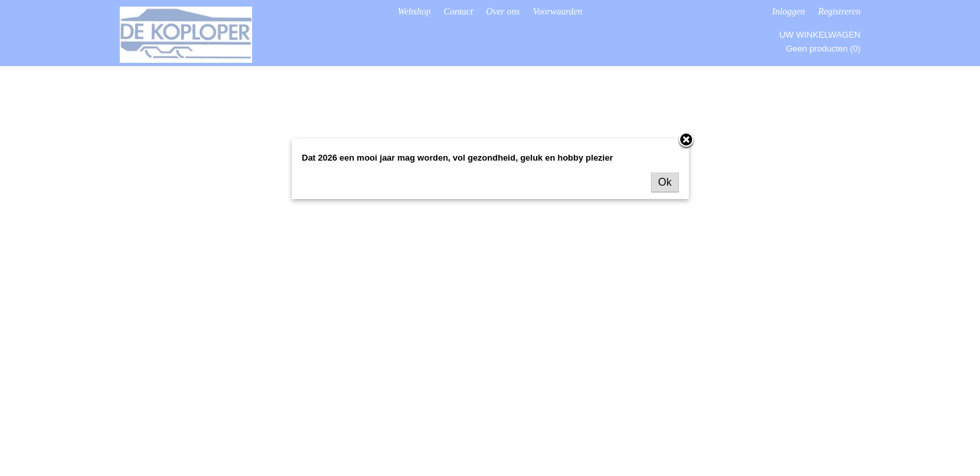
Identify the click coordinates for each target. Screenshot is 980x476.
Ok (665, 182)
